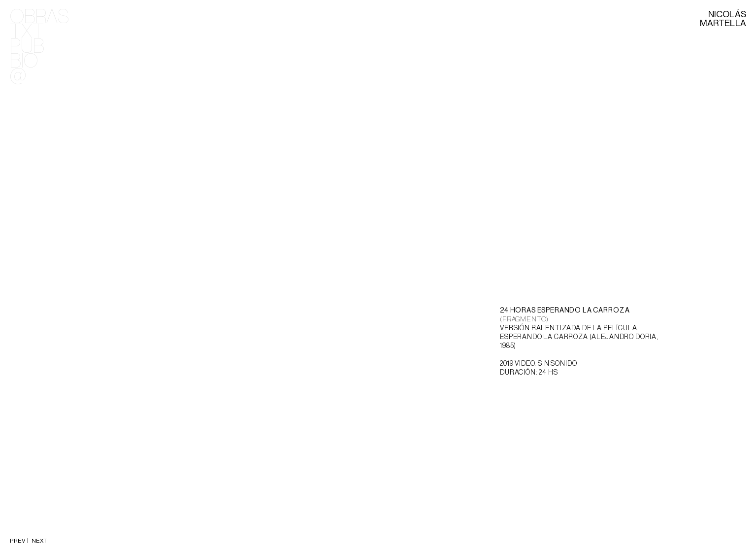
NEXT (38, 541)
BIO (24, 62)
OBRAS (39, 17)
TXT (27, 32)
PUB (27, 47)
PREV (18, 541)
